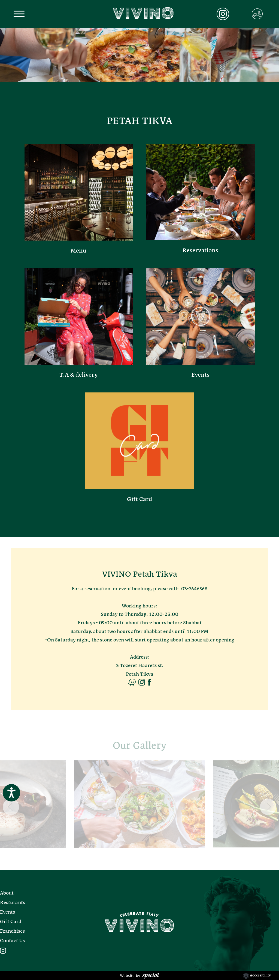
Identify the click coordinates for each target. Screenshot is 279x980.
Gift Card (139, 499)
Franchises (12, 931)
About (7, 893)
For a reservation (91, 589)
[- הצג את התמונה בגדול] (139, 804)
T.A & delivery (78, 375)
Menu (78, 251)
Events (200, 375)
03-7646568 (194, 589)
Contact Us (12, 941)
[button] (19, 14)
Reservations (200, 251)
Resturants (13, 903)
